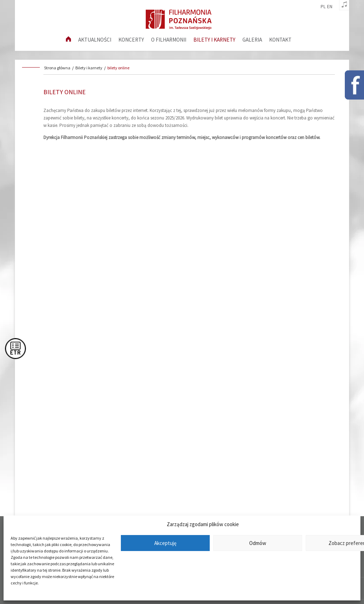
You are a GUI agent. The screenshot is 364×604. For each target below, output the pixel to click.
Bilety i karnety (214, 40)
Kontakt (280, 40)
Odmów (258, 543)
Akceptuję (165, 543)
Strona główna (57, 68)
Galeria (252, 40)
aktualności (95, 40)
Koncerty (131, 40)
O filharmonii (169, 40)
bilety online (118, 68)
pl (323, 7)
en (330, 7)
